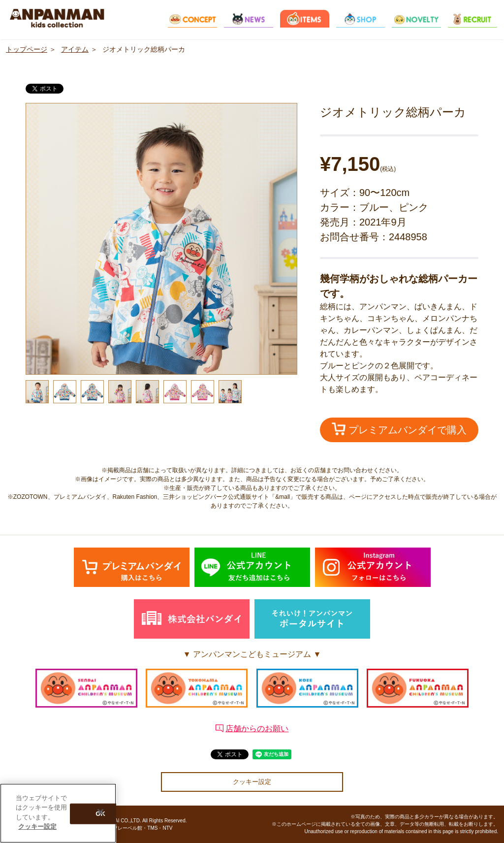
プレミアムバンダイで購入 (399, 429)
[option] (161, 239)
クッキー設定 (252, 782)
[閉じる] (100, 812)
